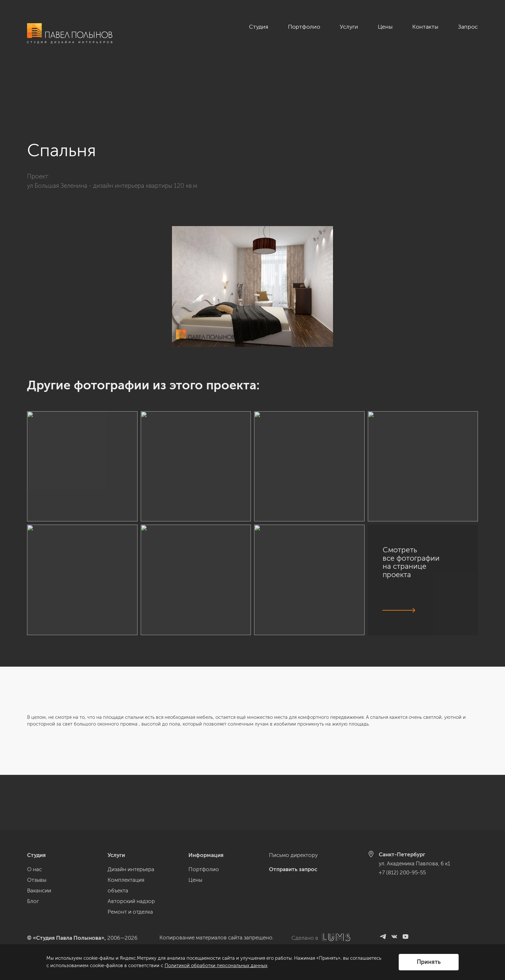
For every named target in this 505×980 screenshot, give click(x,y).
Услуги (349, 27)
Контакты (425, 27)
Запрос (468, 27)
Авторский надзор (131, 901)
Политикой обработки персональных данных (216, 966)
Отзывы (37, 880)
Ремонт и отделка (130, 912)
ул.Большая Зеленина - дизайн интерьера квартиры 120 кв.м (112, 130)
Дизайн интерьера (131, 869)
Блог (33, 901)
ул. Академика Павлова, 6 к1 (414, 863)
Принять (429, 962)
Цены (385, 27)
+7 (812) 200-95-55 (402, 872)
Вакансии (39, 890)
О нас (34, 869)
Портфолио (304, 27)
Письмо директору (293, 855)
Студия (259, 27)
